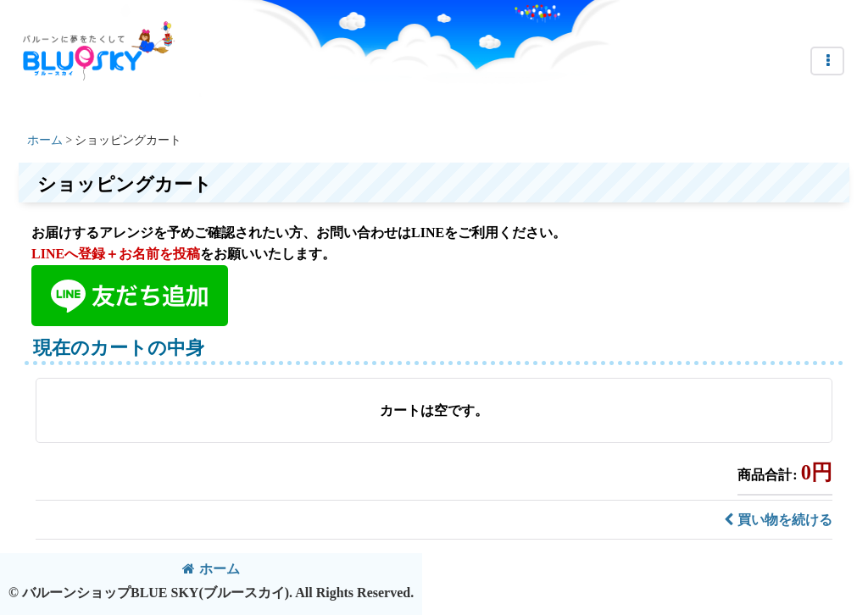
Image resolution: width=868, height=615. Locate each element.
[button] (827, 61)
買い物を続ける (778, 520)
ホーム (211, 569)
